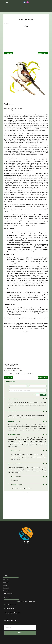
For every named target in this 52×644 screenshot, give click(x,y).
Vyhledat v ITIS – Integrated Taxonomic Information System (19, 374)
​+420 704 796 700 (9, 608)
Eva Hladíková (12, 434)
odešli (20, 633)
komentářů (10, 382)
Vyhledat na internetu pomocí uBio (13, 372)
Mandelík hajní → (43, 53)
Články (5, 585)
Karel (10, 412)
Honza (10, 399)
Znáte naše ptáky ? (8, 594)
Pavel (13, 451)
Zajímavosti (6, 588)
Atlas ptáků (6, 579)
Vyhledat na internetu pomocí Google (14, 370)
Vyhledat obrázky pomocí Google (13, 369)
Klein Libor (11, 421)
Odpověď (14, 485)
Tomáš (13, 477)
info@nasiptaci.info (11, 605)
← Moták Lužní (9, 53)
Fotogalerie (6, 582)
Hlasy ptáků (6, 591)
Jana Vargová (12, 464)
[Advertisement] (26, 39)
